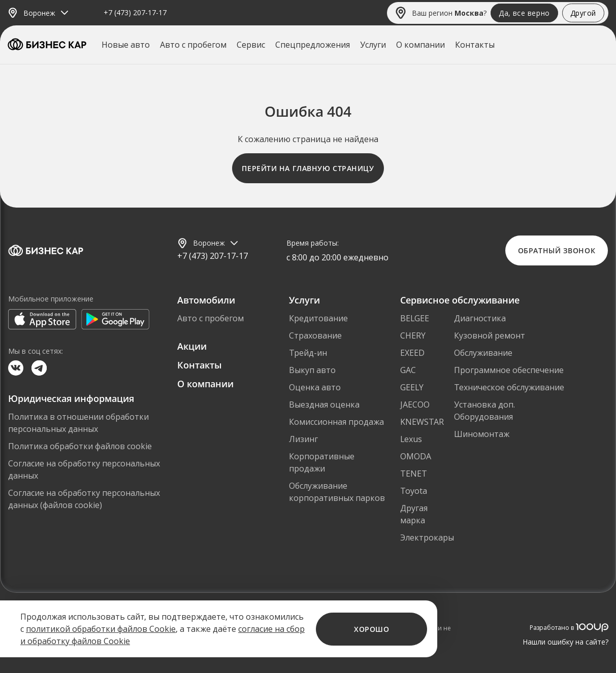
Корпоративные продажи (322, 462)
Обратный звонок (557, 250)
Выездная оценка (324, 405)
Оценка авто (315, 387)
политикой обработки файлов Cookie (101, 629)
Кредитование (318, 318)
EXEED (412, 353)
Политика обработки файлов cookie (80, 446)
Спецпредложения (313, 45)
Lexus (411, 439)
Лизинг (303, 439)
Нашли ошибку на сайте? (565, 642)
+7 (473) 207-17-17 (135, 13)
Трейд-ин (308, 353)
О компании (420, 45)
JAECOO (415, 405)
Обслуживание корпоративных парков (337, 492)
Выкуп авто (312, 370)
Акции (192, 346)
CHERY (413, 335)
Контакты (475, 45)
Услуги (373, 45)
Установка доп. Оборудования (484, 411)
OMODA (416, 456)
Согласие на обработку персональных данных (84, 469)
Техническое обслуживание (509, 387)
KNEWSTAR (422, 422)
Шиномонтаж (482, 434)
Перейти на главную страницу (308, 168)
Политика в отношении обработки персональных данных (78, 423)
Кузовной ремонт (490, 335)
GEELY (412, 387)
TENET (414, 474)
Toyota (414, 491)
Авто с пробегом (193, 45)
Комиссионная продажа (336, 422)
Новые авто (126, 45)
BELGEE (415, 318)
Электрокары (427, 537)
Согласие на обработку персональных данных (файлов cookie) (84, 499)
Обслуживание (483, 353)
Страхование (315, 335)
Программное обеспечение (509, 370)
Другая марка (414, 514)
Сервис (251, 45)
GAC (408, 370)
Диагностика (480, 318)
